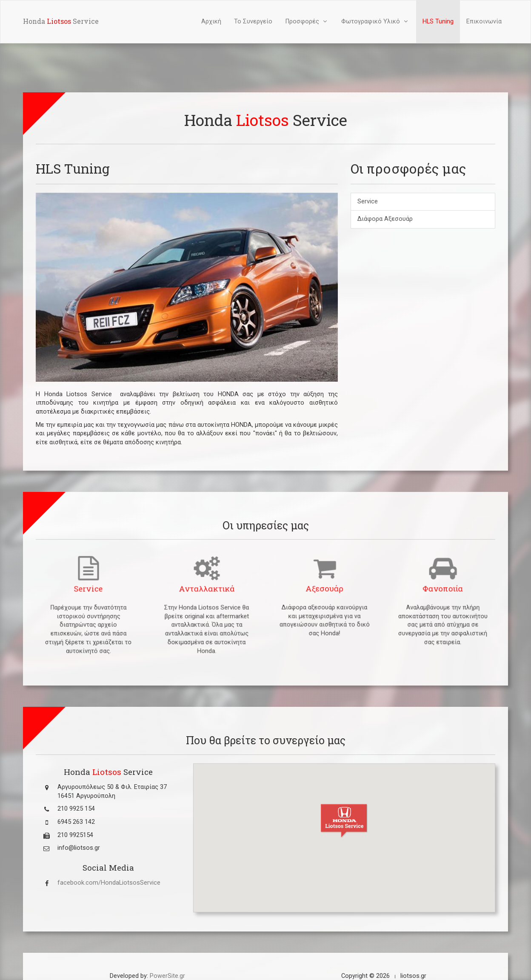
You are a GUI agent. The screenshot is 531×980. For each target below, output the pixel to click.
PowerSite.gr (167, 976)
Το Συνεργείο (253, 21)
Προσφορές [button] (307, 21)
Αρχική (211, 21)
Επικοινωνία (484, 21)
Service (368, 201)
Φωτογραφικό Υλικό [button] (375, 21)
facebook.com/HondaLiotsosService (109, 883)
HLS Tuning (438, 21)
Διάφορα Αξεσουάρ (385, 219)
